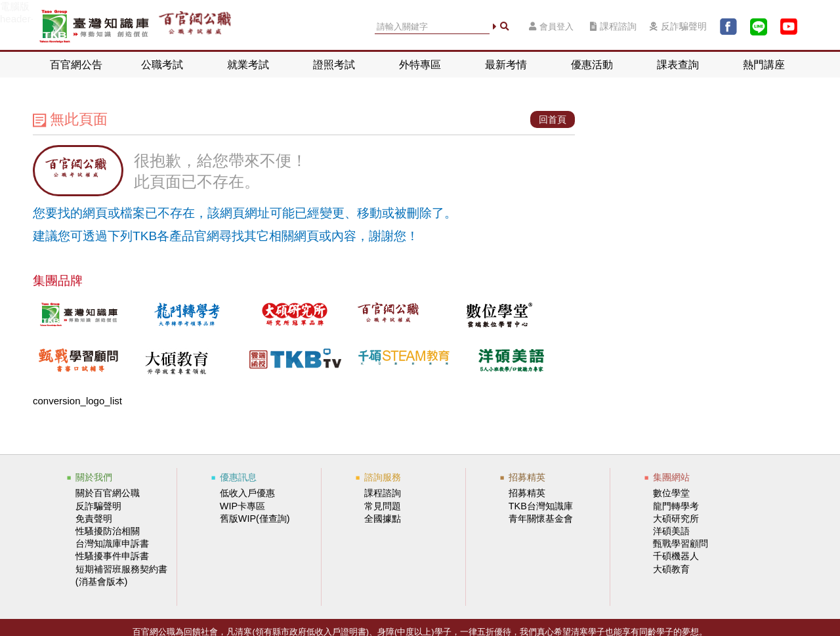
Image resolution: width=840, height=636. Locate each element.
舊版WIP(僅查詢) (255, 519)
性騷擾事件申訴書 (112, 556)
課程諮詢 (613, 27)
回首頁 (553, 119)
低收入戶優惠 (247, 493)
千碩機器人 (676, 556)
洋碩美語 (671, 531)
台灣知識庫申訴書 (112, 543)
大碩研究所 (676, 519)
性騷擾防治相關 (108, 531)
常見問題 (383, 506)
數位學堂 (671, 493)
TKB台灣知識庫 (541, 506)
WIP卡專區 (242, 506)
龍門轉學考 (676, 506)
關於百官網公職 (108, 493)
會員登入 (551, 27)
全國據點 (383, 519)
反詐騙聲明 (678, 27)
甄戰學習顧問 (681, 543)
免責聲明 (94, 519)
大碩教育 (671, 569)
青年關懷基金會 (541, 519)
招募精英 (527, 493)
